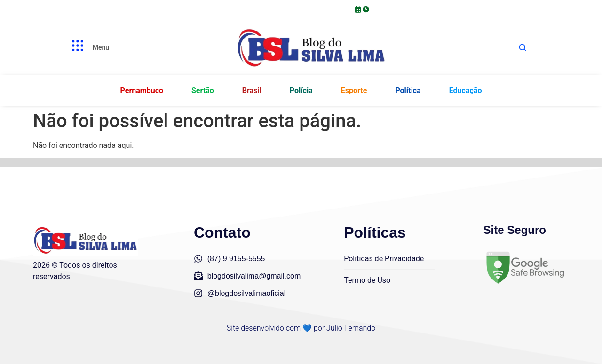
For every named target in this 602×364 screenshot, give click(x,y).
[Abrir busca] (523, 47)
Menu (101, 47)
